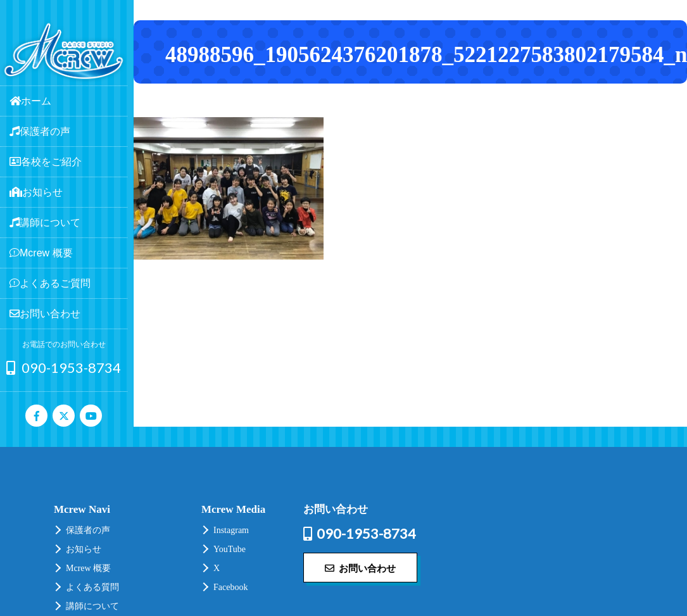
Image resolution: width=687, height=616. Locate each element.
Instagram (231, 530)
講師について (92, 606)
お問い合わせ (360, 568)
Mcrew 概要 (88, 568)
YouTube (230, 549)
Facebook (230, 587)
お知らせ (84, 549)
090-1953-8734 (64, 368)
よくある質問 (92, 587)
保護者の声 (88, 530)
